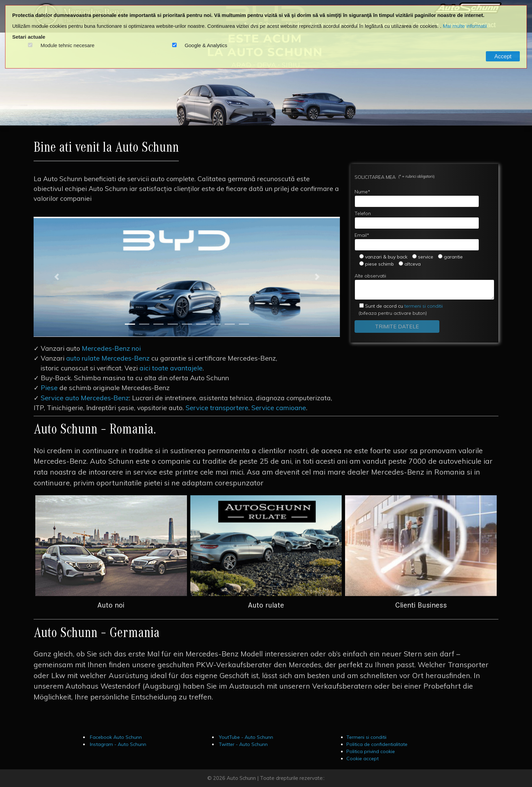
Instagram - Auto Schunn (117, 744)
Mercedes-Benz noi (111, 348)
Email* (417, 241)
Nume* (417, 198)
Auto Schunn (241, 778)
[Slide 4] (173, 324)
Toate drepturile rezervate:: (292, 778)
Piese (49, 388)
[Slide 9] (244, 324)
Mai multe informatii (465, 26)
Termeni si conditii (366, 737)
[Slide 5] (187, 324)
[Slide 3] (158, 324)
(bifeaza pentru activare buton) (399, 310)
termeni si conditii (404, 306)
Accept (503, 56)
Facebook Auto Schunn (115, 737)
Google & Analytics (206, 45)
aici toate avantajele (171, 368)
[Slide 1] (130, 324)
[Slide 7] (215, 324)
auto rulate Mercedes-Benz (108, 358)
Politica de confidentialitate (377, 744)
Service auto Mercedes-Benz (85, 398)
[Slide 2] (144, 324)
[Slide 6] (201, 324)
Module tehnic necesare (68, 45)
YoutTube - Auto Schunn (245, 737)
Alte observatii (424, 286)
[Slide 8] (230, 324)
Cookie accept (363, 759)
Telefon (417, 220)
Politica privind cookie (371, 751)
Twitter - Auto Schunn (243, 744)
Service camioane (279, 408)
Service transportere (217, 408)
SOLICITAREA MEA (395, 177)
